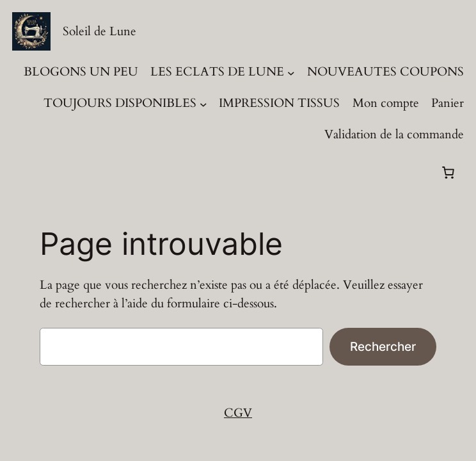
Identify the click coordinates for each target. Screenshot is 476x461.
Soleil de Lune (99, 31)
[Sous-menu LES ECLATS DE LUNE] (291, 72)
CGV (238, 413)
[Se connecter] (25, 173)
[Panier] (448, 172)
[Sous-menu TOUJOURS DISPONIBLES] (203, 104)
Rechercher (383, 346)
